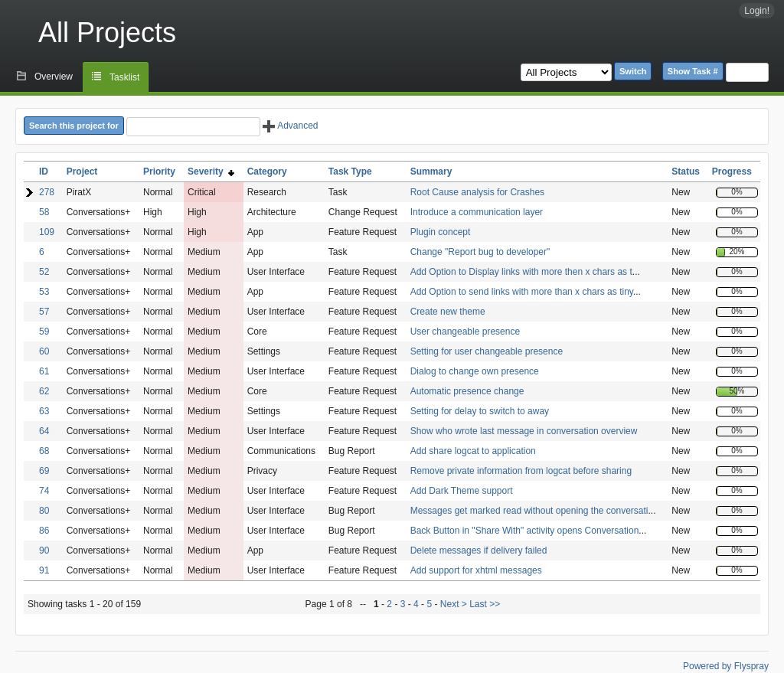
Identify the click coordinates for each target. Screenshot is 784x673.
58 (44, 212)
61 (44, 371)
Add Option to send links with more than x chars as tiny (522, 292)
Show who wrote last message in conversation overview (524, 431)
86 (44, 531)
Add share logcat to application (473, 451)
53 (44, 292)
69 (44, 471)
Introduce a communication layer (477, 212)
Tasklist (124, 77)
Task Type (350, 172)
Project (82, 172)
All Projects (107, 33)
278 (47, 192)
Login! (757, 11)
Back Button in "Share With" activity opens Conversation (525, 531)
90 (44, 550)
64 (44, 431)
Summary (431, 172)
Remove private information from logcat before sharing (521, 471)
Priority (159, 172)
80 (44, 511)
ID (44, 172)
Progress (732, 172)
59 (44, 332)
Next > (454, 604)
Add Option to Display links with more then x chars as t (521, 272)
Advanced (290, 126)
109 (47, 232)
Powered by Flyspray (726, 666)
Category (267, 172)
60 (44, 351)
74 (44, 491)
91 (44, 570)
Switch (633, 71)
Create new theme (448, 312)
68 (44, 451)
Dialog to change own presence (475, 371)
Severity (211, 172)
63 (44, 411)
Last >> (483, 604)
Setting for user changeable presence (487, 351)
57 (44, 312)
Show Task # (693, 71)
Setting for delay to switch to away (480, 411)
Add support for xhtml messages (476, 570)
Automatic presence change (467, 391)
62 (44, 391)
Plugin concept (441, 232)
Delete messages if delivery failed (479, 550)
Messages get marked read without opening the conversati (529, 511)
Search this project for (74, 126)
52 (44, 272)
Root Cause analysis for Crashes (477, 192)
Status (686, 172)
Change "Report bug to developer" (480, 252)
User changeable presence (465, 332)
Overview (54, 77)
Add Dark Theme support (462, 491)
